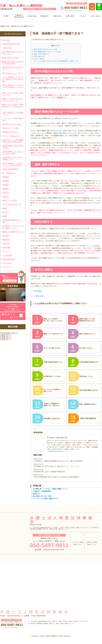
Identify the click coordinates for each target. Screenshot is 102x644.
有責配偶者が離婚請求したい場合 (13, 221)
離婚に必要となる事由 (10, 58)
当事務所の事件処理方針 (19, 16)
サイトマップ (7, 267)
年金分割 (6, 193)
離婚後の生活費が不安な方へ (13, 232)
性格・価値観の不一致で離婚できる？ (13, 113)
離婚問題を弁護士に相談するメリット (13, 68)
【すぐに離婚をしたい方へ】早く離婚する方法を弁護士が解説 (13, 79)
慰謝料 (5, 216)
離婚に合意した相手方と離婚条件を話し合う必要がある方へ (13, 107)
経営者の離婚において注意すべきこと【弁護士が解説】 (13, 164)
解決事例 (6, 236)
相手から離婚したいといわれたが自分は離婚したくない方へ (13, 87)
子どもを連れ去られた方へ (12, 204)
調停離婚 (6, 181)
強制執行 (6, 197)
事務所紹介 (45, 16)
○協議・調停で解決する (40, 54)
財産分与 (6, 212)
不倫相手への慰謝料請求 (42, 491)
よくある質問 (7, 255)
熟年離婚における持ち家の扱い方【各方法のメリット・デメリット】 (57, 466)
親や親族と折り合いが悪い (12, 124)
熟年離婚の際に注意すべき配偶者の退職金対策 (50, 472)
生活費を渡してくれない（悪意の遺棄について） (13, 227)
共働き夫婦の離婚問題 (10, 169)
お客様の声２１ (6, 340)
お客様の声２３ (6, 336)
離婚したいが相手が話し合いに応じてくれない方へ (13, 100)
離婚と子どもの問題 (10, 201)
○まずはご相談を (38, 59)
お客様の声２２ (6, 338)
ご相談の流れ (32, 16)
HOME (6, 16)
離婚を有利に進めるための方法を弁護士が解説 (13, 63)
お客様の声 (6, 40)
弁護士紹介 (57, 16)
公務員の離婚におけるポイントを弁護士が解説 (13, 153)
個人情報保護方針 (9, 259)
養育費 (5, 208)
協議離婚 (6, 177)
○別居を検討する (38, 56)
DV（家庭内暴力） (9, 173)
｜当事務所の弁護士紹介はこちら (57, 451)
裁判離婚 (6, 185)
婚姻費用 (6, 189)
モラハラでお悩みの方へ (11, 136)
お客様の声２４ (6, 335)
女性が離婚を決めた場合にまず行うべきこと (13, 53)
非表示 (57, 46)
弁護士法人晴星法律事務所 (35, 612)
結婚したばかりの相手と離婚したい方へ (13, 94)
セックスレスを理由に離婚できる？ (13, 119)
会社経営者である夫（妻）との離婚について (13, 158)
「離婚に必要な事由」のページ (63, 133)
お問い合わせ (96, 16)
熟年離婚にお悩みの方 (10, 132)
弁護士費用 (70, 16)
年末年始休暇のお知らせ (9, 333)
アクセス (83, 16)
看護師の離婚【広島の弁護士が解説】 (13, 147)
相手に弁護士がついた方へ (12, 73)
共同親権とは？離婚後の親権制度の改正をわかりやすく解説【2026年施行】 (59, 461)
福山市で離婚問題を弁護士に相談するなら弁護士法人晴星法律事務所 (57, 477)
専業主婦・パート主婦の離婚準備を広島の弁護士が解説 (13, 141)
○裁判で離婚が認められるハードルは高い (47, 52)
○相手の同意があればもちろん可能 (44, 49)
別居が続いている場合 (10, 128)
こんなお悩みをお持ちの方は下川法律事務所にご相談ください (57, 61)
